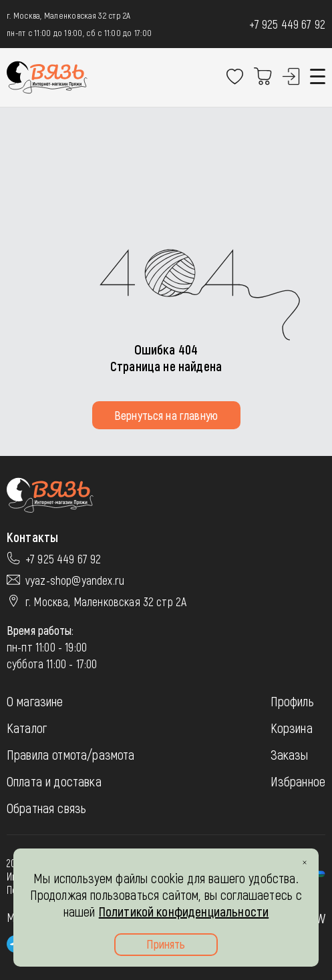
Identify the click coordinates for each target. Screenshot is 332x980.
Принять (166, 944)
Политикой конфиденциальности (184, 911)
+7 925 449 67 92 (287, 24)
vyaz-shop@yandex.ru (75, 580)
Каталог (27, 728)
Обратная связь (46, 808)
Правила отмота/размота (71, 754)
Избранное (298, 781)
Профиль (292, 701)
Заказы (290, 754)
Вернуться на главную (166, 415)
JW (319, 918)
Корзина (292, 728)
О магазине (35, 701)
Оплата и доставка (54, 781)
